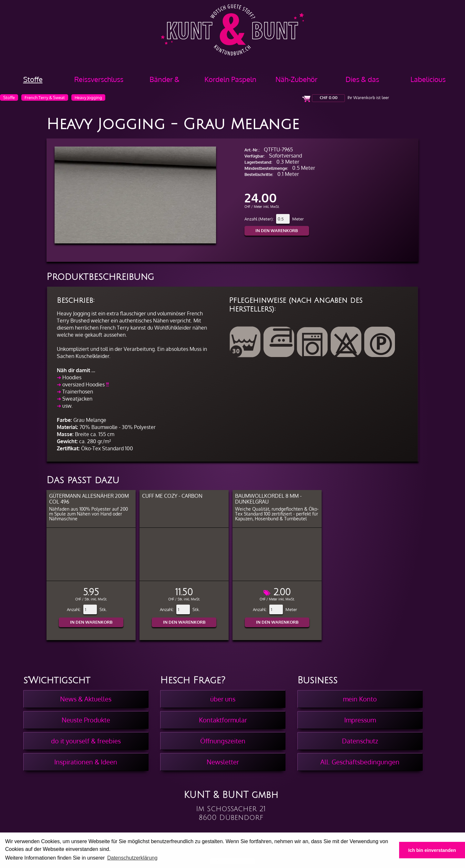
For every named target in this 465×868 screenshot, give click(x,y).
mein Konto (360, 699)
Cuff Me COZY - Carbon (172, 496)
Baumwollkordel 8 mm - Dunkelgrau (268, 499)
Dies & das (362, 79)
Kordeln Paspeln (230, 79)
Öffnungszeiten (223, 741)
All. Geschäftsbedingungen (360, 762)
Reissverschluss (99, 79)
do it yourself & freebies (86, 741)
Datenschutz (360, 741)
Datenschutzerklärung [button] (132, 858)
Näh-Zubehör (296, 79)
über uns (223, 699)
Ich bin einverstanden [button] (432, 850)
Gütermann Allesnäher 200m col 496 (89, 499)
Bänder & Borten (165, 82)
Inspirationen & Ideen (86, 762)
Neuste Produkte (86, 720)
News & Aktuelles (86, 699)
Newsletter (223, 762)
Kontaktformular (223, 720)
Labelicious (428, 79)
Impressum (360, 720)
